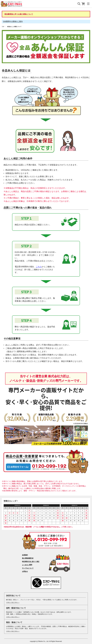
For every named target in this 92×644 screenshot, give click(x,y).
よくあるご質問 (27, 565)
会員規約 (25, 555)
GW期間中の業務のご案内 (13, 21)
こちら (39, 267)
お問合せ (25, 571)
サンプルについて (28, 568)
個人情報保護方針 (28, 558)
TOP (3, 27)
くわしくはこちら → (13, 602)
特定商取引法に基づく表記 (31, 562)
